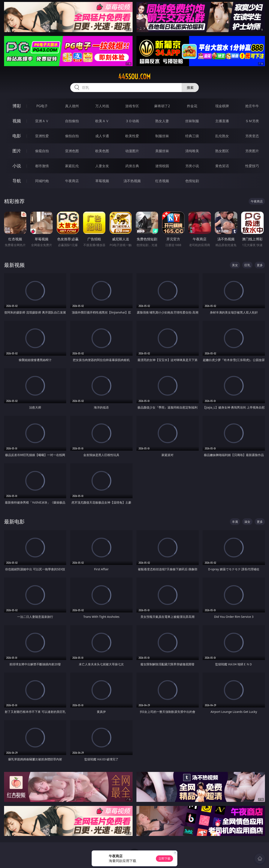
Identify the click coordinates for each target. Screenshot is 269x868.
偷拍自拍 (72, 136)
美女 (235, 265)
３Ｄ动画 (132, 121)
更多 (260, 265)
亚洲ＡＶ (42, 121)
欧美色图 (102, 151)
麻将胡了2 (162, 106)
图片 (17, 151)
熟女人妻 (162, 121)
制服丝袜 (162, 136)
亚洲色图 (72, 151)
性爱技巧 (252, 166)
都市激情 (42, 166)
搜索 (190, 88)
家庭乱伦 (72, 166)
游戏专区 (132, 106)
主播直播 (222, 121)
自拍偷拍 (72, 121)
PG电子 (42, 106)
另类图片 (252, 151)
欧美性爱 (132, 136)
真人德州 (72, 106)
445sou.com (134, 77)
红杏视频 (162, 181)
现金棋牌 (222, 106)
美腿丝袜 (162, 151)
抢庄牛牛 (252, 106)
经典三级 (192, 136)
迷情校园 (162, 166)
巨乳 (247, 265)
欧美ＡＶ (102, 121)
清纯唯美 (192, 151)
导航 (17, 181)
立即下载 (164, 858)
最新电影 (14, 521)
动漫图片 (132, 151)
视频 (17, 121)
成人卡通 (102, 136)
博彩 (17, 106)
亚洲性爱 (42, 136)
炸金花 (192, 106)
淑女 (247, 522)
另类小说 (192, 166)
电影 (17, 136)
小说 (17, 166)
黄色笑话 (222, 166)
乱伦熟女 (222, 136)
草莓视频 (102, 181)
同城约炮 (42, 181)
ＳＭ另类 (252, 121)
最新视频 (14, 265)
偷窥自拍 (42, 151)
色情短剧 (192, 181)
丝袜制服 (192, 121)
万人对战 (102, 106)
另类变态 (252, 136)
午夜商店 (72, 181)
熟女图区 (222, 151)
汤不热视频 (132, 181)
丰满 (235, 522)
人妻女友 (102, 166)
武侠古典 (132, 166)
